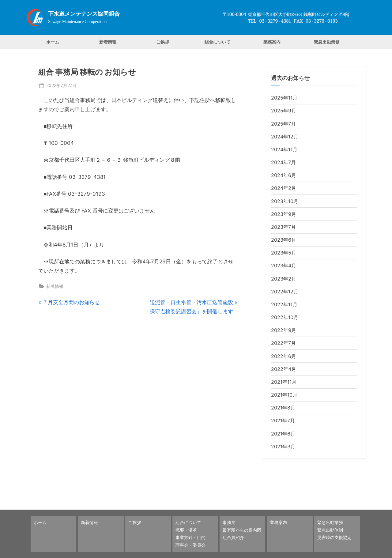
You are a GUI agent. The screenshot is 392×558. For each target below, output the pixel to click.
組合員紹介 (233, 537)
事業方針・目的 (190, 537)
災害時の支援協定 (334, 537)
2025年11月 (284, 98)
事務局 (229, 522)
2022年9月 (284, 330)
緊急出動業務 (327, 42)
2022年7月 (283, 343)
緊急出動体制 (330, 530)
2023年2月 (284, 279)
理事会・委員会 (190, 545)
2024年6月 (284, 175)
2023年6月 (284, 240)
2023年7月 (283, 227)
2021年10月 (284, 395)
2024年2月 (284, 188)
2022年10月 (285, 317)
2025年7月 (283, 124)
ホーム (53, 42)
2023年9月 (284, 214)
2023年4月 (284, 266)
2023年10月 (285, 201)
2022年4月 (284, 369)
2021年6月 (283, 434)
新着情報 (108, 42)
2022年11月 (284, 304)
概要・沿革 (186, 530)
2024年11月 (284, 149)
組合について (217, 42)
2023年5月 (284, 253)
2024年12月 (285, 137)
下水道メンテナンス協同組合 (84, 14)
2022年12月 (285, 292)
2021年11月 (284, 382)
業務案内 (272, 42)
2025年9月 (284, 111)
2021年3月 (283, 447)
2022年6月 (284, 356)
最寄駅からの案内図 (242, 530)
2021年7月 (283, 420)
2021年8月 (283, 408)
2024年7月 (283, 162)
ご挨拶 (163, 42)
